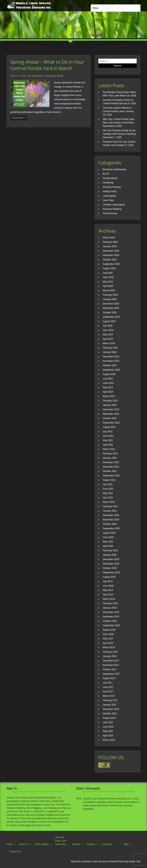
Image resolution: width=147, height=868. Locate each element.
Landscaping (109, 196)
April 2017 (108, 692)
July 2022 (108, 432)
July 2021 (108, 484)
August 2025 (109, 268)
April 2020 (108, 546)
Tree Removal (110, 213)
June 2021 (108, 489)
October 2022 (110, 418)
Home (10, 844)
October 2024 (110, 313)
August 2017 (109, 678)
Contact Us (15, 852)
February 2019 (110, 603)
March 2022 (109, 449)
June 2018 (108, 634)
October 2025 (110, 260)
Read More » (19, 118)
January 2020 (110, 555)
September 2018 (111, 625)
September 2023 (111, 370)
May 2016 (108, 731)
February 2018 (110, 652)
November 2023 (111, 361)
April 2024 (108, 339)
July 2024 (108, 326)
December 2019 (111, 559)
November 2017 (111, 665)
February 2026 (110, 242)
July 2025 (108, 273)
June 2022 (108, 436)
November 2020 (111, 520)
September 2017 (111, 674)
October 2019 (110, 568)
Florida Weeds (110, 178)
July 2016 (108, 722)
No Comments (36, 76)
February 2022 (110, 454)
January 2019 (110, 608)
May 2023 (108, 387)
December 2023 (111, 357)
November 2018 (111, 617)
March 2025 (109, 290)
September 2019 (111, 573)
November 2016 (111, 709)
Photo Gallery (42, 844)
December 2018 (111, 612)
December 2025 (111, 251)
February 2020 (110, 550)
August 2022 (109, 427)
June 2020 (108, 537)
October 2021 (110, 471)
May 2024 (108, 335)
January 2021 (110, 511)
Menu (96, 8)
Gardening (108, 183)
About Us (24, 844)
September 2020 (111, 528)
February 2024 (110, 348)
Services (60, 837)
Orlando (91, 844)
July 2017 (108, 683)
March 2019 (109, 599)
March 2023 (109, 396)
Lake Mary (60, 844)
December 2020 (111, 515)
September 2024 (111, 317)
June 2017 (108, 687)
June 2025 (108, 277)
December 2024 (111, 304)
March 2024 (109, 343)
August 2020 (109, 533)
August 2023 (109, 374)
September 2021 (111, 476)
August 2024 (109, 321)
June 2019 (108, 586)
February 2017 (110, 700)
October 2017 (110, 669)
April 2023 (108, 392)
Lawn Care (108, 200)
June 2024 (108, 330)
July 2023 (108, 379)
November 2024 (111, 308)
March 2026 (109, 238)
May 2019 (108, 590)
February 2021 (110, 506)
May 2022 (108, 440)
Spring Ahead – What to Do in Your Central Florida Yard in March (47, 65)
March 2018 (109, 647)
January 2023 (110, 405)
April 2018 (108, 643)
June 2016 (108, 727)
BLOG (60, 76)
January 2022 (110, 458)
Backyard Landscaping (114, 169)
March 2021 (109, 502)
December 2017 (111, 661)
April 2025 (108, 286)
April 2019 (108, 595)
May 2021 (108, 493)
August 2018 (109, 630)
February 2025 (110, 295)
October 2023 (110, 365)
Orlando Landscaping (114, 205)
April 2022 (108, 445)
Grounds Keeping (112, 187)
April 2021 (108, 498)
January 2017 (110, 705)
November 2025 (111, 255)
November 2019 (111, 564)
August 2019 (109, 577)
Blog (126, 844)
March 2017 (109, 696)
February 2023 (110, 401)
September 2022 (111, 423)
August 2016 (109, 718)
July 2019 (108, 581)
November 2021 (111, 467)
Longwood (107, 844)
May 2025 (108, 282)
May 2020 (108, 542)
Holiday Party (110, 191)
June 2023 (108, 383)
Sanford (76, 844)
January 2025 (110, 299)
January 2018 (110, 656)
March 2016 (109, 740)
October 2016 (110, 714)
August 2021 (109, 480)
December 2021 (111, 462)
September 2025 (111, 264)
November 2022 (111, 414)
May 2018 (108, 639)
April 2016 (108, 736)
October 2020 (110, 524)
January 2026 (110, 246)
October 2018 (110, 621)
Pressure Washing (112, 209)
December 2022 (111, 409)
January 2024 (110, 352)
